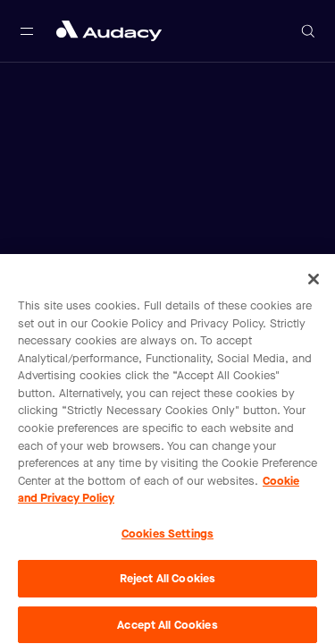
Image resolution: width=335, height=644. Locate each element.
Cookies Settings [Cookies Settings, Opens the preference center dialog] (167, 536)
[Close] (314, 283)
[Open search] (308, 31)
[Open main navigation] (27, 31)
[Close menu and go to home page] (109, 31)
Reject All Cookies (167, 582)
